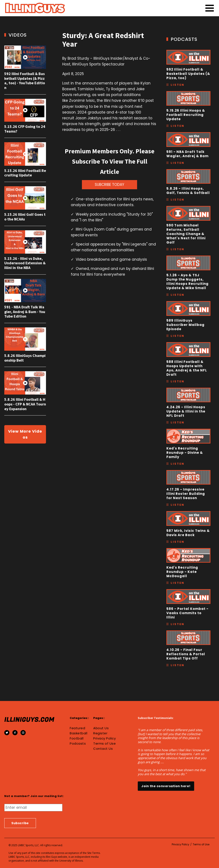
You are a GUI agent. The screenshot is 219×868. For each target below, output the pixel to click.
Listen (178, 85)
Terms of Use (104, 744)
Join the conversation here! (166, 786)
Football (77, 738)
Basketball (78, 733)
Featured (77, 728)
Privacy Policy (104, 738)
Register (100, 733)
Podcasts (78, 744)
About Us (101, 728)
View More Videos (25, 434)
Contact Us (103, 749)
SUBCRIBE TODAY (109, 185)
